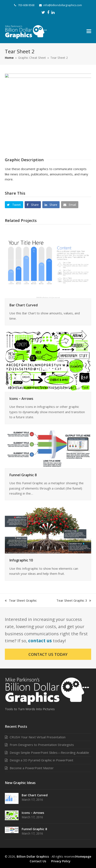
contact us (40, 641)
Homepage (83, 856)
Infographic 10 (21, 560)
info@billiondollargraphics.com (63, 5)
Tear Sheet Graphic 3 (74, 600)
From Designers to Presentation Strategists (42, 745)
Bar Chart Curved (23, 305)
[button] (89, 31)
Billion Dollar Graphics (33, 856)
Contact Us (38, 861)
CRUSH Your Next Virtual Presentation (38, 737)
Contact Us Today (48, 654)
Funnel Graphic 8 (23, 475)
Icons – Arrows (21, 399)
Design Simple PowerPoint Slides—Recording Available (49, 752)
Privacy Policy (61, 861)
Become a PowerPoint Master (32, 768)
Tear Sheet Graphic (21, 600)
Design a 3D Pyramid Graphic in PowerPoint (41, 760)
